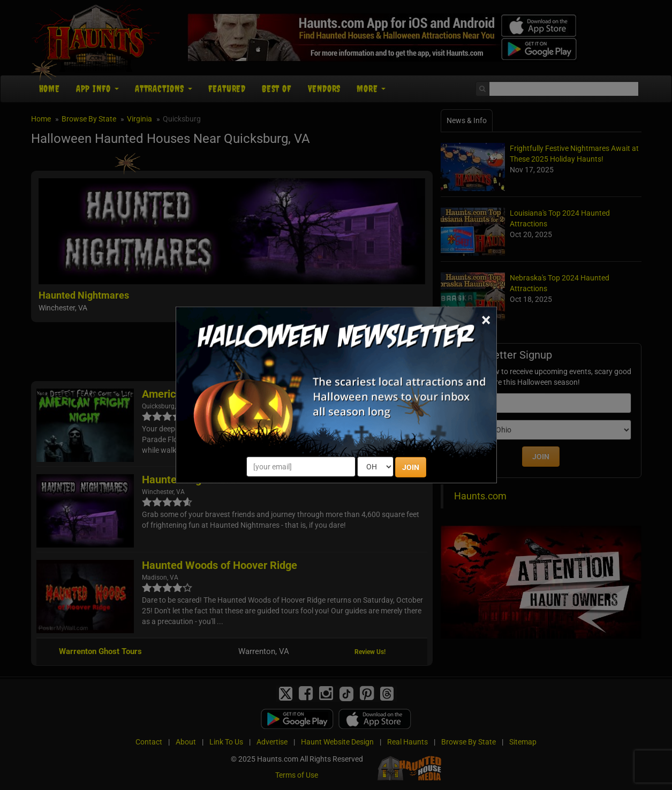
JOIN (411, 467)
